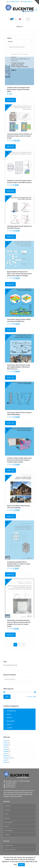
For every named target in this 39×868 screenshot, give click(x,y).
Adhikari (6, 756)
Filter (7, 697)
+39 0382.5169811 (14, 2)
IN (28, 19)
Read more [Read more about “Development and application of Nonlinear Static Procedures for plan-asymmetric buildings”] (10, 574)
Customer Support (10, 850)
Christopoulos (8, 758)
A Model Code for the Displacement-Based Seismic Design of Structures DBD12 (19, 90)
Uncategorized (11, 711)
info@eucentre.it (28, 2)
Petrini (5, 754)
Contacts (7, 835)
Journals (9, 728)
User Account (9, 845)
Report (7, 826)
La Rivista (7, 810)
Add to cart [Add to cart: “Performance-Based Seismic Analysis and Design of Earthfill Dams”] (10, 330)
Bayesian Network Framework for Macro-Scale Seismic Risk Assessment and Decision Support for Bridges (19, 274)
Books (9, 714)
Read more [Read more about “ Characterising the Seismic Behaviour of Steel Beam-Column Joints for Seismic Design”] (10, 147)
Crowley (6, 745)
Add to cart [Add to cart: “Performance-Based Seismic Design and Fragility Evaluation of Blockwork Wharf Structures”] (10, 377)
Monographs (11, 721)
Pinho (5, 747)
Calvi (5, 760)
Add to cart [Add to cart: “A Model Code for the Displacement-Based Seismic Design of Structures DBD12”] (10, 100)
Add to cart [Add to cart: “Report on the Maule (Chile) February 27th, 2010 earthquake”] (10, 516)
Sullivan (6, 749)
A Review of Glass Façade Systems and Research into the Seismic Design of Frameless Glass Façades (19, 460)
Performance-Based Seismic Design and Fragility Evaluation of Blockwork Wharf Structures (19, 367)
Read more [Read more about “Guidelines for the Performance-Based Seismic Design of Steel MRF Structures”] (10, 191)
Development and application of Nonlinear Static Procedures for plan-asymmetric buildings (19, 564)
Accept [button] (21, 865)
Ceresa (6, 741)
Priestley (6, 751)
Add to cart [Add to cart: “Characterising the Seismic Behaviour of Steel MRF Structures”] (10, 237)
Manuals (9, 718)
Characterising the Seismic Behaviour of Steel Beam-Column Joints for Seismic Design (19, 136)
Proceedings (8, 831)
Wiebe (5, 762)
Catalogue (8, 806)
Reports (9, 724)
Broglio (6, 743)
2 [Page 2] (19, 645)
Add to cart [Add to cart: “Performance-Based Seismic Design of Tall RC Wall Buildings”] (10, 423)
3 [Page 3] (24, 645)
